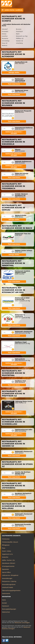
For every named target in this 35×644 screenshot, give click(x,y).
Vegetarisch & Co (7, 554)
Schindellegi (6, 41)
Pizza (4, 548)
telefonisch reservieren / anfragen (14, 133)
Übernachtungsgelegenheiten (11, 591)
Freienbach (19, 32)
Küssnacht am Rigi (22, 36)
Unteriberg (19, 43)
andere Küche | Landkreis (12, 10)
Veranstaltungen (7, 578)
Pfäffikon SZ (20, 39)
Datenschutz (6, 612)
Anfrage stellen (14, 73)
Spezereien (6, 569)
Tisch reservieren (14, 84)
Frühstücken (6, 539)
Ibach (18, 34)
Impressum (6, 606)
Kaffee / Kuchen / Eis (8, 560)
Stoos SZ (5, 43)
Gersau (4, 34)
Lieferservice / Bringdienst (10, 575)
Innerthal (5, 36)
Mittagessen (6, 545)
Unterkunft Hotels (8, 587)
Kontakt (4, 603)
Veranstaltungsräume (9, 585)
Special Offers (6, 572)
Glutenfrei (5, 557)
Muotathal (5, 39)
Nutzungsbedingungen (9, 609)
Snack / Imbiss (7, 551)
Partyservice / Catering (9, 581)
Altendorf (5, 29)
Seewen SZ (20, 41)
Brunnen (19, 29)
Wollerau (5, 46)
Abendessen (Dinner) (9, 563)
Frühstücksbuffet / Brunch (10, 542)
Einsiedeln (5, 32)
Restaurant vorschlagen (22, 623)
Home (4, 600)
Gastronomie (6, 594)
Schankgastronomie (8, 566)
